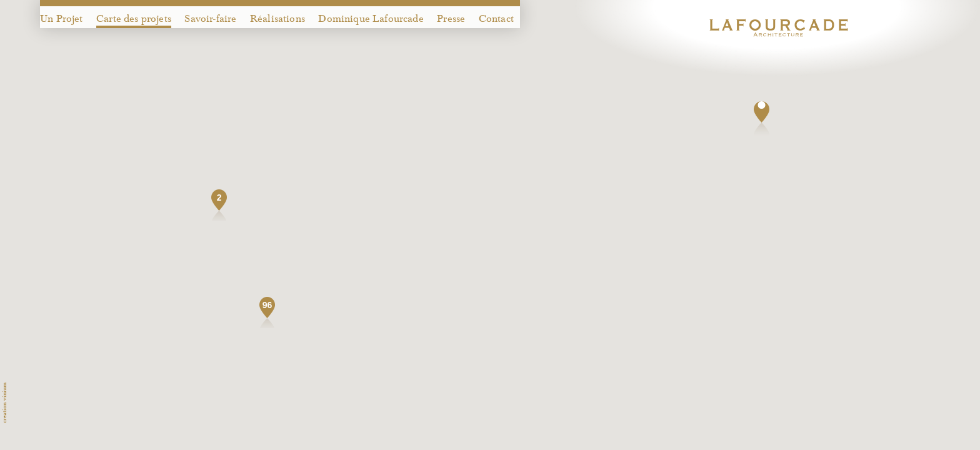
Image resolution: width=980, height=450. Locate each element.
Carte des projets (134, 19)
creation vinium (4, 403)
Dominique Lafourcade (371, 19)
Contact (496, 19)
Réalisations (277, 19)
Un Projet (62, 19)
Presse (451, 19)
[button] (762, 118)
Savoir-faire (210, 19)
